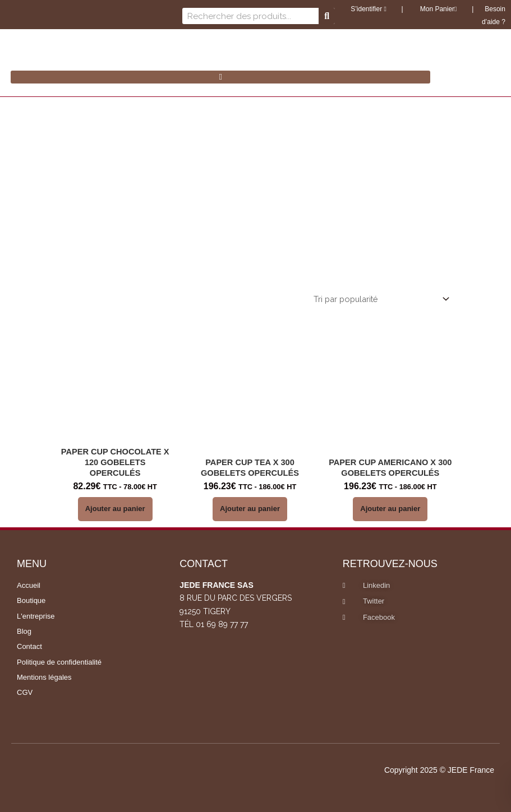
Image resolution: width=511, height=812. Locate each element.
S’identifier (369, 9)
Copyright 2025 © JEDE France (439, 770)
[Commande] (379, 299)
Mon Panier (437, 9)
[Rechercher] (327, 16)
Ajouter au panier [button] (115, 509)
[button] (220, 77)
